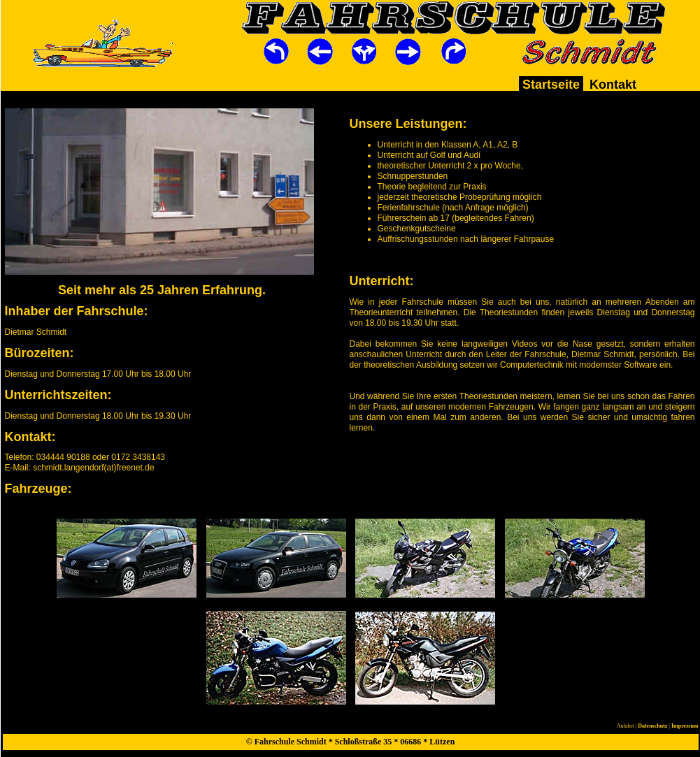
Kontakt (613, 85)
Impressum (685, 726)
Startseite (551, 85)
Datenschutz (652, 726)
